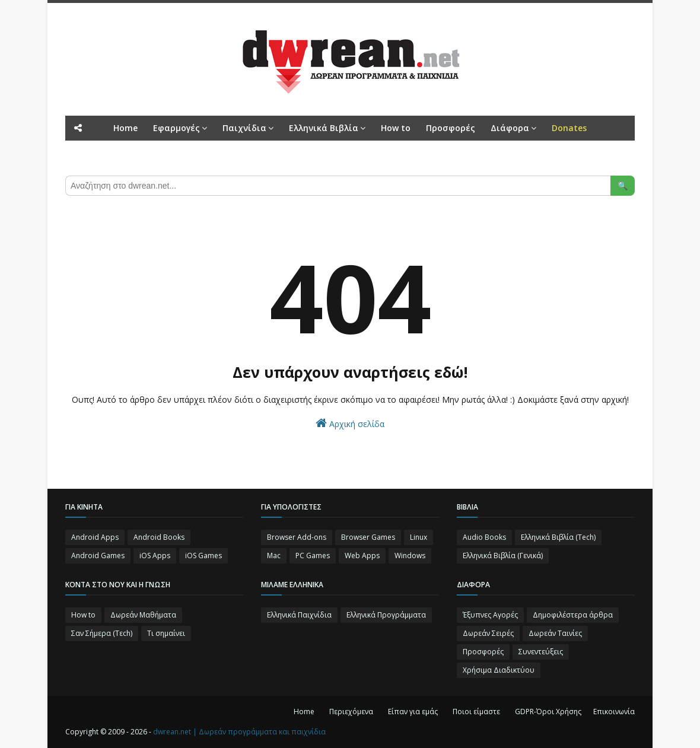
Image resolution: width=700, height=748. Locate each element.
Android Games (98, 556)
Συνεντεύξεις (541, 652)
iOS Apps (155, 556)
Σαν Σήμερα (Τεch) (102, 633)
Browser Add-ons (297, 537)
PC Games (313, 556)
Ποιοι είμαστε (476, 712)
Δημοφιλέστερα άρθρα (573, 615)
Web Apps (362, 556)
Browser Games (368, 537)
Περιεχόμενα (351, 712)
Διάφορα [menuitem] (510, 128)
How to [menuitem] (396, 128)
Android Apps (95, 537)
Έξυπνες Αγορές (490, 615)
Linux (419, 537)
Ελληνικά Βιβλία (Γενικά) (503, 556)
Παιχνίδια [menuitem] (244, 128)
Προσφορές (483, 652)
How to (83, 615)
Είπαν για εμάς (413, 712)
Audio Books (484, 537)
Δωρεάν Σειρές (488, 633)
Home (304, 712)
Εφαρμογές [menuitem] (176, 128)
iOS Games (203, 556)
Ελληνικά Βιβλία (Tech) (558, 537)
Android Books (159, 537)
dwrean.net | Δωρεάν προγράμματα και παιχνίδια (239, 732)
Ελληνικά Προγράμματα (386, 615)
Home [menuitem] (125, 128)
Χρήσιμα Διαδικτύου (499, 670)
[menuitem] (569, 128)
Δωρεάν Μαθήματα (143, 615)
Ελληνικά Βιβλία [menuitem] (324, 128)
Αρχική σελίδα (350, 423)
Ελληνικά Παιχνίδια (299, 615)
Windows (410, 556)
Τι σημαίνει (166, 633)
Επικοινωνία (614, 712)
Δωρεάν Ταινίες (555, 633)
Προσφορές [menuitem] (451, 128)
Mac (274, 556)
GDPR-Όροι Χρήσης (548, 712)
